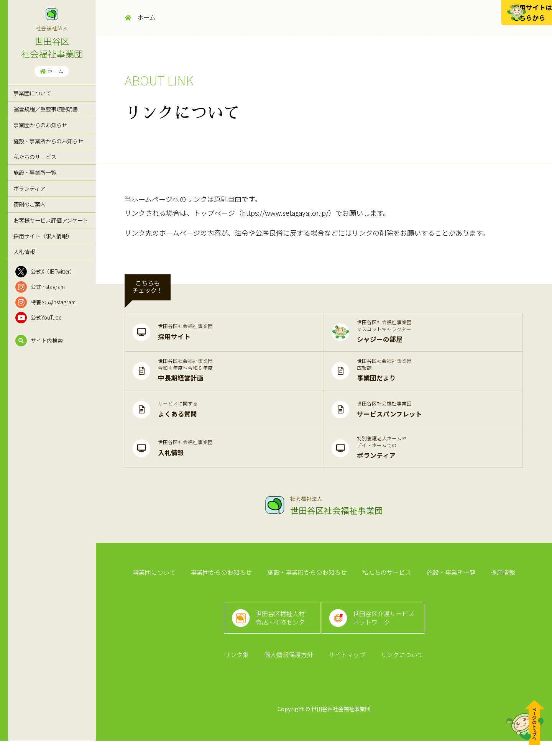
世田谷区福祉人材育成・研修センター (281, 627)
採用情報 (498, 575)
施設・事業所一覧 (35, 172)
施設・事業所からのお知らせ (48, 141)
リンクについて (399, 669)
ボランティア (29, 188)
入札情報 (24, 252)
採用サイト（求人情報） (43, 236)
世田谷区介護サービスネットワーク (387, 627)
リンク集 (240, 669)
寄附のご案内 (30, 204)
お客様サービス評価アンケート (51, 220)
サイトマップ (346, 669)
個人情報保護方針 (290, 669)
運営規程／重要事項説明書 (46, 109)
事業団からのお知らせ (40, 125)
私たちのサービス (35, 157)
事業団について (32, 93)
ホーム (52, 71)
